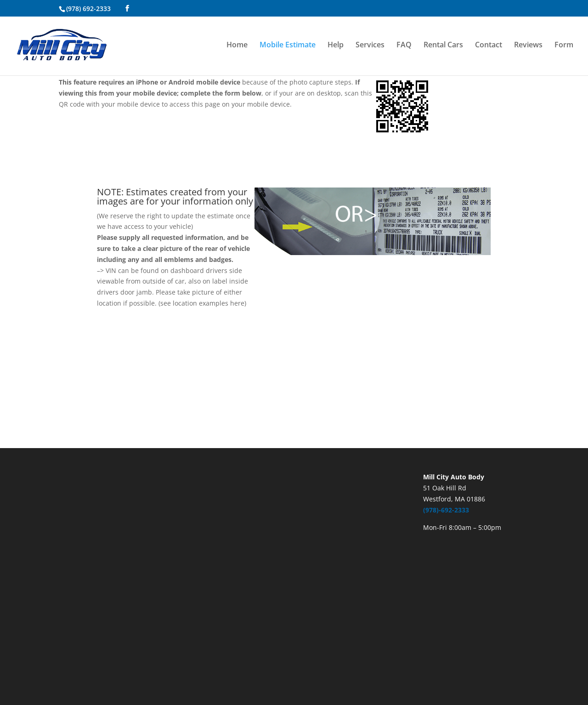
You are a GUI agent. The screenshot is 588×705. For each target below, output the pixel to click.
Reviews (528, 45)
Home (237, 45)
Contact (489, 45)
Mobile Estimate (288, 45)
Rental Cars (443, 45)
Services (370, 45)
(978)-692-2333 (446, 510)
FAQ (404, 45)
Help (336, 45)
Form (564, 45)
